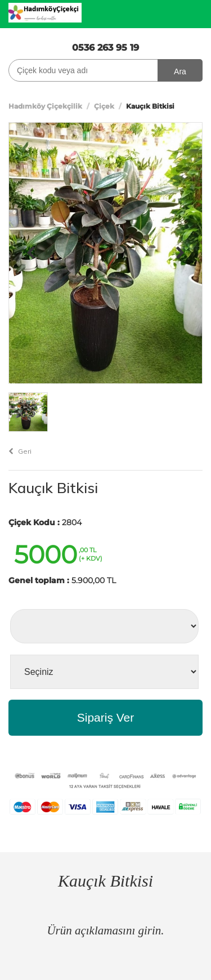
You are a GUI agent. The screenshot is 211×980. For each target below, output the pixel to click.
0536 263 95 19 (105, 48)
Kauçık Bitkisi (53, 488)
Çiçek (104, 106)
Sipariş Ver (106, 717)
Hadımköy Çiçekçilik (45, 106)
